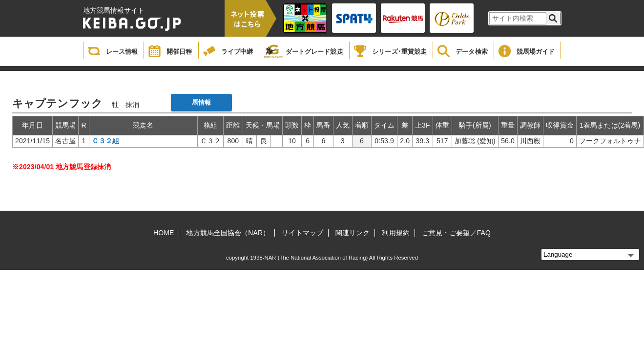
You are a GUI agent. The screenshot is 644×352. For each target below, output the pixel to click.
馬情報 (201, 102)
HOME (164, 233)
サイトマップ (302, 233)
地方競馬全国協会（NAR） (228, 233)
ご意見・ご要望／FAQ (456, 233)
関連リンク (353, 233)
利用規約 (395, 233)
